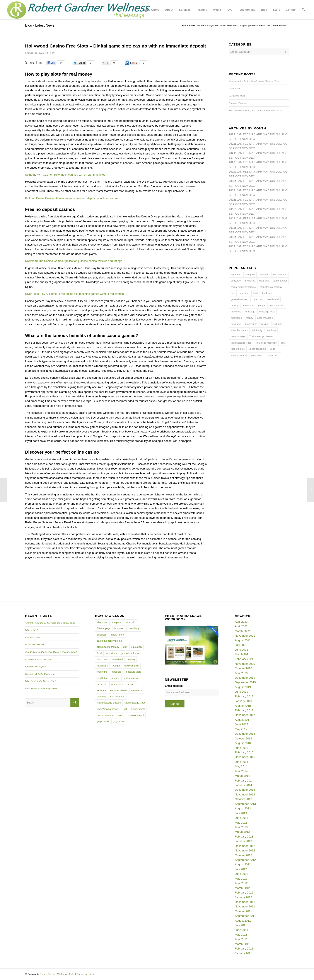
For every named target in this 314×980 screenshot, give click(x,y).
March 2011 (242, 944)
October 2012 (243, 855)
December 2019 (245, 678)
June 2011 (241, 930)
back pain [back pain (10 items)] (264, 275)
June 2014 (241, 762)
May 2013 (241, 823)
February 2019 (244, 696)
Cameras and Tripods (36, 666)
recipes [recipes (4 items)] (265, 324)
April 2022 (241, 626)
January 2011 (243, 953)
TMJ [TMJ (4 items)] (283, 343)
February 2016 (244, 752)
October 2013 (243, 799)
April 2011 (241, 939)
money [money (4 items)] (250, 318)
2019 (232, 172)
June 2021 (241, 650)
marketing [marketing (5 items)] (236, 312)
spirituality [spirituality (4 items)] (257, 330)
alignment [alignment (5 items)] (236, 275)
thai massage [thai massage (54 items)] (238, 336)
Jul (278, 153)
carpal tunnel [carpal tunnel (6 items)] (280, 281)
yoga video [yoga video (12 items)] (273, 355)
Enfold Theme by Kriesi (82, 974)
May (266, 190)
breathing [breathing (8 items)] (250, 281)
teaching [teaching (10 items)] (271, 330)
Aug (285, 153)
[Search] (303, 10)
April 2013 (241, 827)
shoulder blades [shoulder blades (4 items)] (239, 330)
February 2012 (244, 893)
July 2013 (241, 813)
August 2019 (243, 687)
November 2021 (245, 636)
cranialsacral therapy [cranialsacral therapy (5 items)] (271, 287)
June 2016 (241, 748)
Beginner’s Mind (237, 96)
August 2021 (243, 640)
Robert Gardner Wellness (53, 974)
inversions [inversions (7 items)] (248, 305)
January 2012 (243, 897)
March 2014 (242, 776)
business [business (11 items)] (264, 281)
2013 (232, 228)
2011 (232, 246)
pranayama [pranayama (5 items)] (251, 324)
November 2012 (245, 850)
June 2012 (241, 874)
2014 (232, 218)
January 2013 (243, 841)
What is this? (235, 88)
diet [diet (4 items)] (233, 293)
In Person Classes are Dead (39, 659)
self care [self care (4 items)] (278, 324)
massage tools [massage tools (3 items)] (267, 312)
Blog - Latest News (40, 25)
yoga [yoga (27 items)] (273, 349)
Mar (252, 144)
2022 (232, 144)
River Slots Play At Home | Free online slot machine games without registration (74, 294)
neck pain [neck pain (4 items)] (236, 324)
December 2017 (245, 715)
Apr (259, 134)
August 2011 (243, 921)
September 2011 (245, 916)
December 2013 (245, 790)
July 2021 (241, 645)
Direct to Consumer (238, 103)
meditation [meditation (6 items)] (236, 318)
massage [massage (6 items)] (250, 312)
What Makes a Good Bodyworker (41, 688)
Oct (238, 167)
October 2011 (243, 911)
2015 (232, 209)
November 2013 (245, 794)
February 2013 (244, 837)
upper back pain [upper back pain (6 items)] (257, 349)
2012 (232, 237)
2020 (232, 162)
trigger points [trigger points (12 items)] (238, 349)
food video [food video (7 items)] (268, 293)
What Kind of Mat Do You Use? (40, 681)
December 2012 (245, 846)
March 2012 (242, 888)
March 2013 (242, 832)
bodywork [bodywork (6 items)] (236, 281)
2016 (232, 200)
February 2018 (244, 710)
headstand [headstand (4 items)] (273, 299)
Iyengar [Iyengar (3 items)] (262, 305)
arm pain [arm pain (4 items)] (250, 275)
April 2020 (241, 673)
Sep (232, 176)
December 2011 (245, 902)
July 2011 (241, 925)
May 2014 (241, 766)
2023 (232, 134)
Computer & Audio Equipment (40, 674)
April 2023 (241, 622)
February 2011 (244, 949)
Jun (272, 153)
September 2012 (245, 860)
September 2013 (245, 804)
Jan (240, 172)
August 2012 (243, 864)
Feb (246, 153)
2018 (232, 181)
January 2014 (243, 785)
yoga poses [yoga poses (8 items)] (257, 355)
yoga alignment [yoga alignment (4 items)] (239, 355)
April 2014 (241, 771)
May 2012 (241, 879)
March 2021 (242, 654)
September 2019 (245, 682)
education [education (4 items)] (244, 293)
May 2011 (241, 935)
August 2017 (243, 720)
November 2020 (245, 664)
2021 (232, 153)
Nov (245, 158)
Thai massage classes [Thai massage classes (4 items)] (261, 336)
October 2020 (243, 668)
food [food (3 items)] (256, 293)
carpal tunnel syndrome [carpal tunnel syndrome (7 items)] (243, 287)
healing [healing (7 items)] (235, 305)
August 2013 (243, 808)
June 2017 (241, 724)
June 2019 (241, 692)
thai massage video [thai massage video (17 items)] (241, 343)
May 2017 (241, 729)
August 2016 (243, 743)
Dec (252, 176)
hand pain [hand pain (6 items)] (258, 299)
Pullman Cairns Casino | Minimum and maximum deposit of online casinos (72, 198)
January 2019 (243, 701)
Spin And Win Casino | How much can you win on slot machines (65, 175)
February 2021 (244, 659)
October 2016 (243, 738)
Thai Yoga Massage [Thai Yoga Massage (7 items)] (266, 343)
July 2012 (241, 869)
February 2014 (244, 781)
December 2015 (245, 757)
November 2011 (245, 906)
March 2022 (242, 631)
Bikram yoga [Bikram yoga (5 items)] (280, 275)
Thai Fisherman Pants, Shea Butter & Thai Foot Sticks (255, 110)
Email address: (174, 686)
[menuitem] (152, 10)
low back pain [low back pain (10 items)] (277, 305)
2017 (232, 190)
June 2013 (241, 818)
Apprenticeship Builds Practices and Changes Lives (254, 81)
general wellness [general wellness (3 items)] (240, 299)
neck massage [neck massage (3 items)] (265, 318)
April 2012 (241, 883)
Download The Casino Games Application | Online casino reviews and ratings (74, 261)
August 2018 (243, 706)
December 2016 (245, 734)
